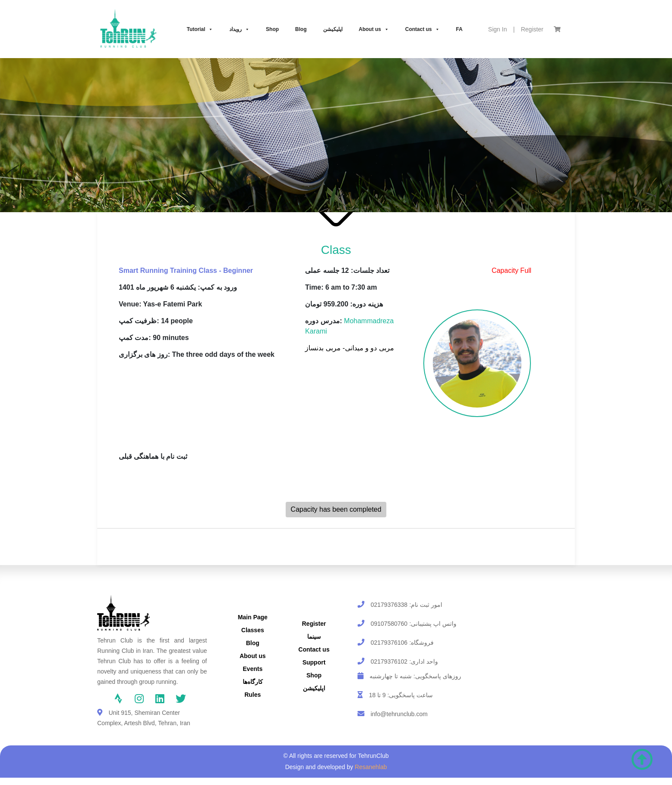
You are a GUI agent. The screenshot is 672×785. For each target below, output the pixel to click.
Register (532, 29)
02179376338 (389, 605)
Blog (301, 29)
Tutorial (200, 29)
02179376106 (389, 643)
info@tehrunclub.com (399, 714)
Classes (253, 630)
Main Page (253, 617)
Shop (272, 29)
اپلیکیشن (333, 29)
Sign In (498, 29)
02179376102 (389, 661)
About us (374, 29)
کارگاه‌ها (253, 682)
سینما (314, 637)
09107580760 (389, 624)
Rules (253, 695)
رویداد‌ (239, 29)
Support (314, 662)
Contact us (422, 29)
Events (253, 669)
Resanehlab (371, 767)
